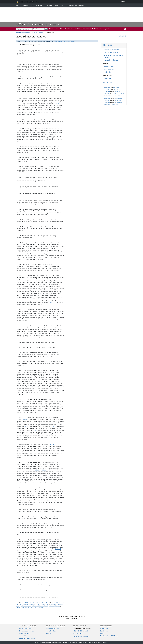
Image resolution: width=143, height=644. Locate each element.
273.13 (52, 303)
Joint (32, 5)
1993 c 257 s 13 (55, 606)
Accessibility (23, 636)
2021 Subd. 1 (107, 85)
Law (62, 5)
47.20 (27, 427)
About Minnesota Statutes (112, 53)
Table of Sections (109, 67)
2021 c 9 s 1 (118, 85)
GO (46, 29)
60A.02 (57, 104)
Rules (61, 29)
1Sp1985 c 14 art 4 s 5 (31, 604)
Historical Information (25, 628)
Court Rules (68, 29)
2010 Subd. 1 (107, 98)
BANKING (34, 32)
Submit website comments (81, 636)
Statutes (51, 29)
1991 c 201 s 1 (26, 606)
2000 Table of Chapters (111, 60)
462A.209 (58, 549)
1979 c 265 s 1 (29, 602)
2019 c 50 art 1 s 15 (119, 94)
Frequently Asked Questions (27, 638)
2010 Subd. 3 (107, 100)
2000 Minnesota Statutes (23, 32)
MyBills (102, 633)
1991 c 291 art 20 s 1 (40, 606)
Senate (25, 5)
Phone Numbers (78, 634)
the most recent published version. (64, 41)
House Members (51, 631)
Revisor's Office (87, 29)
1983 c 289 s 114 (41, 602)
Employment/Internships (26, 631)
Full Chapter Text (109, 69)
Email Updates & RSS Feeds (109, 636)
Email (86, 631)
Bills (57, 5)
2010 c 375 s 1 (118, 98)
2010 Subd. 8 (107, 103)
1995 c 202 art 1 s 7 (24, 608)
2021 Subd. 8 (107, 92)
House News (104, 628)
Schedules (39, 5)
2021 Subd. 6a (107, 87)
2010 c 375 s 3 (118, 103)
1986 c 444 (46, 604)
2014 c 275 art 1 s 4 (119, 96)
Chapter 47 (42, 32)
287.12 (44, 470)
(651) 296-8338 (78, 631)
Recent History (108, 82)
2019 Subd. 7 (107, 94)
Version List (107, 72)
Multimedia (69, 5)
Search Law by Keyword (102, 29)
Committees (49, 5)
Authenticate (123, 36)
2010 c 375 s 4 (116, 105)
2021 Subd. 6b (107, 89)
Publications (79, 5)
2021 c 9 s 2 (116, 87)
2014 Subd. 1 (107, 96)
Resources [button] (108, 45)
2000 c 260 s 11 (41, 608)
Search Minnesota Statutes (112, 50)
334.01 (25, 419)
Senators (49, 633)
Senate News (104, 631)
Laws (57, 29)
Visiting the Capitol (25, 633)
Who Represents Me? (53, 628)
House (18, 5)
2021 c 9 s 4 (118, 92)
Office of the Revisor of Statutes (38, 24)
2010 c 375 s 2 (118, 100)
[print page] (125, 29)
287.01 (37, 470)
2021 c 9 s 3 (116, 89)
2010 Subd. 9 (107, 105)
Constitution (77, 29)
